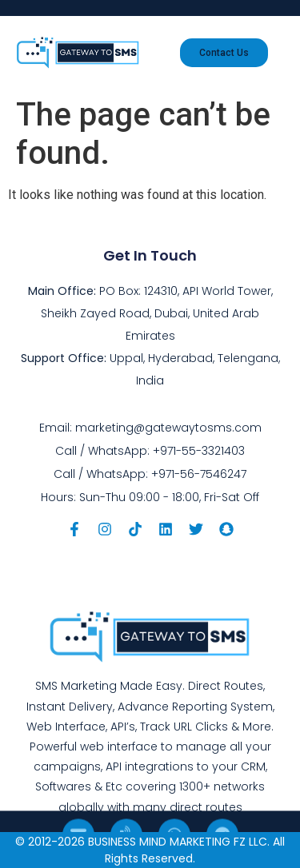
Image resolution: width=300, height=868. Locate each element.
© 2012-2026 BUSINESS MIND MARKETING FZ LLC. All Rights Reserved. (150, 850)
